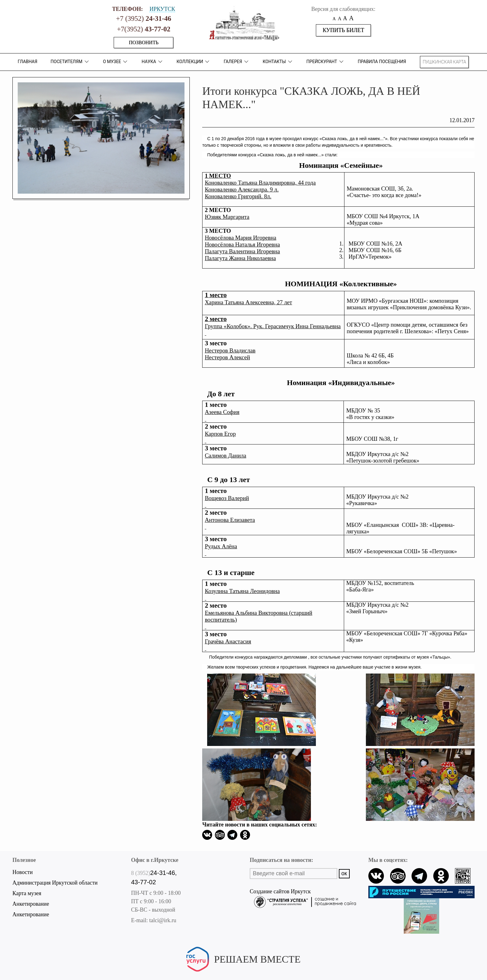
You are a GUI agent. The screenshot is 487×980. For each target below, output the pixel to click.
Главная (27, 62)
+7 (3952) (144, 18)
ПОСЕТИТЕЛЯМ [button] (70, 62)
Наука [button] (152, 62)
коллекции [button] (194, 62)
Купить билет (344, 30)
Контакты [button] (278, 62)
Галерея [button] (237, 62)
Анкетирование (31, 904)
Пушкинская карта (444, 62)
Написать (243, 969)
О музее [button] (116, 62)
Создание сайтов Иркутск (303, 892)
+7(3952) (143, 29)
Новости (23, 872)
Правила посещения (382, 62)
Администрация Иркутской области (55, 883)
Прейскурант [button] (325, 62)
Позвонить (144, 42)
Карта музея (27, 893)
